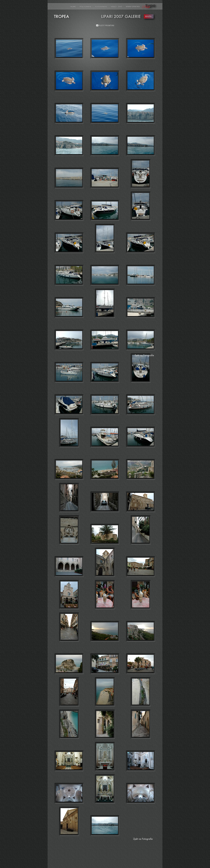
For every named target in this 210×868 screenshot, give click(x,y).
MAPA (148, 16)
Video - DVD (117, 6)
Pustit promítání (106, 26)
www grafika (133, 6)
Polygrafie (86, 6)
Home (73, 6)
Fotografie (101, 6)
